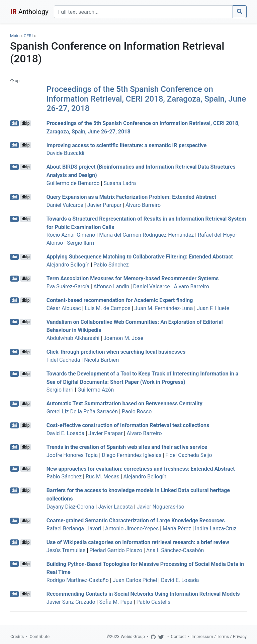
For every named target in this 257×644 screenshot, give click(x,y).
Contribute (39, 636)
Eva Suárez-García (68, 286)
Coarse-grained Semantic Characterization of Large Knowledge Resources (136, 520)
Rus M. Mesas (103, 477)
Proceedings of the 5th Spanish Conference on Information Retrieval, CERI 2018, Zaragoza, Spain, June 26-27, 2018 (146, 99)
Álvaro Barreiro (143, 205)
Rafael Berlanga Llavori (74, 529)
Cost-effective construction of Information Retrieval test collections (128, 425)
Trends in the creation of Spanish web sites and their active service (127, 447)
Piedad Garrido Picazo (116, 550)
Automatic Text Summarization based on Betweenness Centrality (124, 403)
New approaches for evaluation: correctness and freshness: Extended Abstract (141, 469)
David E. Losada (65, 433)
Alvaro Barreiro (144, 433)
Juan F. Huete (213, 308)
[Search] (143, 12)
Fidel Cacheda (63, 360)
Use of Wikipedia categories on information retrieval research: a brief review (138, 542)
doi (15, 123)
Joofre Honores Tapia (72, 455)
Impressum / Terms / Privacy (219, 636)
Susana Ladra (120, 183)
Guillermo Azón (96, 390)
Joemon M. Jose (123, 338)
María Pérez (177, 529)
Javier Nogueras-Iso (161, 507)
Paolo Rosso (137, 412)
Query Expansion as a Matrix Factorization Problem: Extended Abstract (132, 197)
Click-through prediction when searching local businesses (116, 352)
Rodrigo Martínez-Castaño (78, 580)
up (15, 81)
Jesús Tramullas (66, 550)
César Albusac (64, 308)
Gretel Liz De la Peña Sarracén (82, 412)
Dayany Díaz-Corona (70, 507)
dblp (26, 123)
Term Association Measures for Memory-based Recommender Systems (133, 278)
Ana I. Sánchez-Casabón (175, 550)
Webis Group (133, 636)
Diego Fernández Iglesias (132, 455)
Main (15, 36)
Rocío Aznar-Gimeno (71, 235)
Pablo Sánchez (111, 265)
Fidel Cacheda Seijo (189, 455)
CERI (28, 36)
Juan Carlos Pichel (135, 580)
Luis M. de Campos (107, 308)
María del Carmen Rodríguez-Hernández (146, 235)
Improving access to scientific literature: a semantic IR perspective (127, 145)
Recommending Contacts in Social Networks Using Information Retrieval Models (143, 594)
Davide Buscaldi (65, 153)
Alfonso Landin (111, 286)
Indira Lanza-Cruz (216, 529)
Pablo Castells (153, 602)
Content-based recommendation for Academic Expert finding (120, 300)
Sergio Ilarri (80, 243)
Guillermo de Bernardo (73, 183)
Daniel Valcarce (65, 205)
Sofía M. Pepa (116, 602)
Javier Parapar (105, 205)
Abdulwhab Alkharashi (73, 338)
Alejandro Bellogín (68, 265)
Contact (179, 636)
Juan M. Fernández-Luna (164, 308)
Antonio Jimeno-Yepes (132, 529)
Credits (17, 636)
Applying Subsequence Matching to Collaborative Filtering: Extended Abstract (140, 257)
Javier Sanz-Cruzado (71, 602)
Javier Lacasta (115, 507)
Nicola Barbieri (101, 360)
